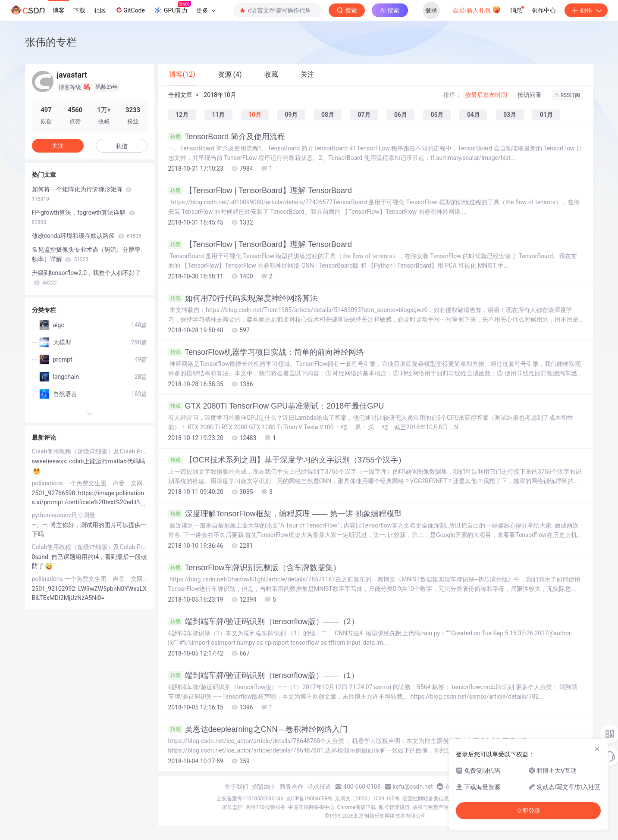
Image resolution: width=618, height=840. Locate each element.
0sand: (42, 557)
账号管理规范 (394, 807)
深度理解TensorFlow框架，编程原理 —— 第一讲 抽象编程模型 (285, 514)
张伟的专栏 (51, 42)
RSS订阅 (568, 95)
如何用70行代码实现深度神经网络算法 (243, 298)
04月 (474, 115)
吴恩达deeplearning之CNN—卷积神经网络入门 (258, 729)
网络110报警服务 (265, 807)
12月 (182, 115)
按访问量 (530, 95)
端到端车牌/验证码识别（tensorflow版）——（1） (264, 675)
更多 (206, 10)
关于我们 (236, 787)
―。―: (41, 525)
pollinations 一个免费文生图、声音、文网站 (90, 483)
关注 (58, 146)
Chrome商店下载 (357, 807)
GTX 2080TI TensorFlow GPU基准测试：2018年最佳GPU (276, 406)
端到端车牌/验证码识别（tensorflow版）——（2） (264, 621)
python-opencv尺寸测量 (64, 515)
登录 (431, 10)
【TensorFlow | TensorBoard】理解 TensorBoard (260, 190)
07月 (364, 115)
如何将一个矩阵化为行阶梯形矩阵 (82, 194)
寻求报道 (319, 787)
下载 (79, 10)
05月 (437, 115)
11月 (218, 115)
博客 (59, 10)
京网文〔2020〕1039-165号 (367, 799)
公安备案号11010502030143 (250, 799)
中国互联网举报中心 (311, 807)
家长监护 (232, 807)
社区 (100, 10)
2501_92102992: (55, 589)
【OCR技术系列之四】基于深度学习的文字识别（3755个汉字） (287, 460)
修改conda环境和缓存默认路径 (87, 236)
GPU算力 (172, 8)
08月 (328, 115)
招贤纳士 (264, 787)
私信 (122, 146)
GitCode (130, 10)
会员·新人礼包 (477, 9)
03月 (510, 115)
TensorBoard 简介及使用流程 (227, 137)
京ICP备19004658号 (309, 799)
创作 (586, 10)
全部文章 (180, 95)
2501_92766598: (55, 493)
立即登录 (528, 811)
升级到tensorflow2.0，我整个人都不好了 (87, 278)
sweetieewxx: (51, 461)
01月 (546, 115)
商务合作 (292, 787)
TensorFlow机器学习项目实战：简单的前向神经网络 (266, 352)
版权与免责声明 (430, 807)
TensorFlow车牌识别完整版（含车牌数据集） (255, 568)
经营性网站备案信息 (426, 799)
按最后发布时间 (486, 95)
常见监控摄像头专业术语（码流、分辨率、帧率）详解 (89, 254)
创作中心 (544, 10)
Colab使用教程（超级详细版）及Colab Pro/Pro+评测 (90, 451)
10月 (255, 115)
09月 (291, 115)
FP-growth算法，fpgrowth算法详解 (83, 217)
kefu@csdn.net (413, 787)
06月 (401, 115)
